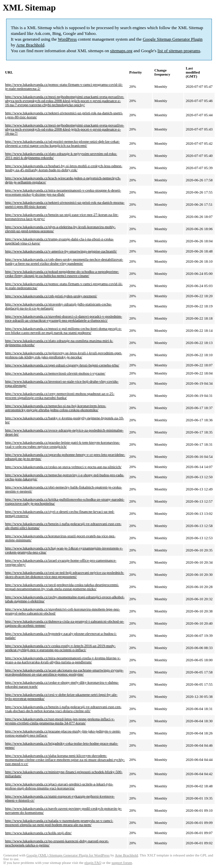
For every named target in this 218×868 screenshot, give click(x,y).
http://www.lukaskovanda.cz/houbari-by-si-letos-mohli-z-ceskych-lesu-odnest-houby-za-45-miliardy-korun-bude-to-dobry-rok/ (64, 168)
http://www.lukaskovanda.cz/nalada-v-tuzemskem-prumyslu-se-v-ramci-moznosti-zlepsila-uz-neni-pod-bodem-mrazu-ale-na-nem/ (59, 823)
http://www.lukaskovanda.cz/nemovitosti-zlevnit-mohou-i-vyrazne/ (55, 373)
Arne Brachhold (30, 45)
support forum (122, 863)
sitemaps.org (121, 51)
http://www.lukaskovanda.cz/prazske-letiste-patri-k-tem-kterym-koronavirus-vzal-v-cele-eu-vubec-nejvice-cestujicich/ (63, 444)
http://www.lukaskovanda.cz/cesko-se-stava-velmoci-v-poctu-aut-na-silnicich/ (63, 467)
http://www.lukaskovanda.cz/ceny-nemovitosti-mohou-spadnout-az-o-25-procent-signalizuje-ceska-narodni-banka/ (60, 396)
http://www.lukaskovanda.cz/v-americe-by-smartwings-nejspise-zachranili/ (61, 251)
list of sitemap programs (179, 51)
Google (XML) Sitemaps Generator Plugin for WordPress (68, 855)
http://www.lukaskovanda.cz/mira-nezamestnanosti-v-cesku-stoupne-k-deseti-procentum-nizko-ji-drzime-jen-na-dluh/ (63, 192)
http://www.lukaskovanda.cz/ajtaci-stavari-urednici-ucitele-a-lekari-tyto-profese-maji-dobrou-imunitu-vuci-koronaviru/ (59, 786)
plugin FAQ (93, 863)
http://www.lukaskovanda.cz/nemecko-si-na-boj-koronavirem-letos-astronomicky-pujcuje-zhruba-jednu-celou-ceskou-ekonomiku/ (56, 408)
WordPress (67, 39)
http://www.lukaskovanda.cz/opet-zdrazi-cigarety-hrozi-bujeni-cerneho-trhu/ (62, 365)
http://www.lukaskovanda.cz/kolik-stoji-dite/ (38, 833)
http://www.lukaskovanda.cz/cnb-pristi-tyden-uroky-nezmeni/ (51, 296)
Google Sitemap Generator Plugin (173, 39)
